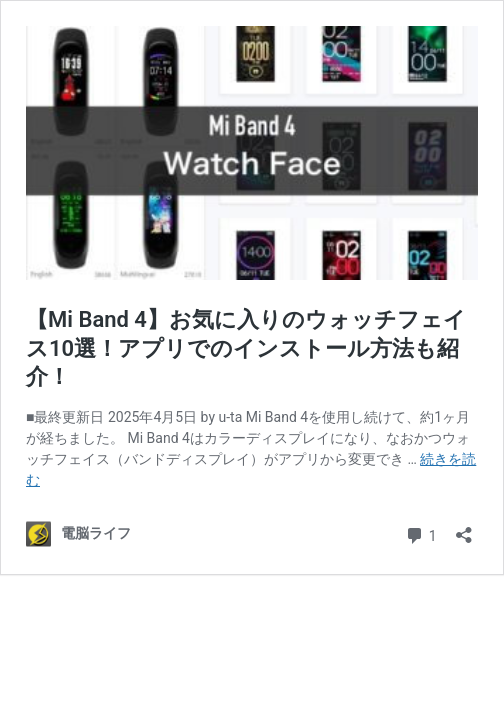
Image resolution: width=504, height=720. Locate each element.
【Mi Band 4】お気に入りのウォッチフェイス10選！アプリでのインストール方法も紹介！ (246, 348)
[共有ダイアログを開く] (464, 528)
